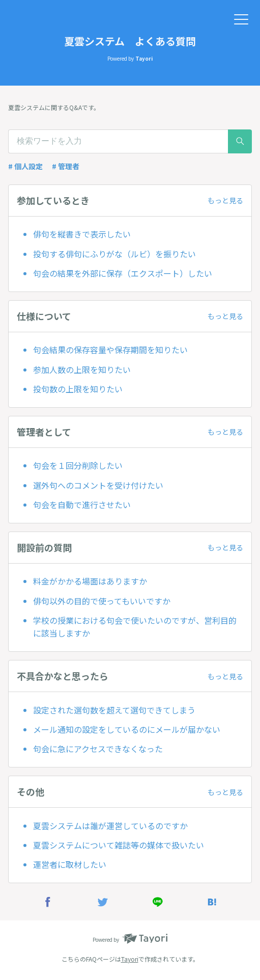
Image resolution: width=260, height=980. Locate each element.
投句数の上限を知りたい (78, 389)
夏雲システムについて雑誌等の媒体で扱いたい (119, 845)
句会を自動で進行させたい (82, 505)
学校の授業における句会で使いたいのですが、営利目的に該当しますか (135, 627)
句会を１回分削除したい (78, 465)
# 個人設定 (25, 166)
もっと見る (225, 200)
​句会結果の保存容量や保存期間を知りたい (110, 350)
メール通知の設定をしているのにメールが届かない (127, 729)
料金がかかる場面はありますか (90, 581)
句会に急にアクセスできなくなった (98, 749)
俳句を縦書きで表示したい (82, 234)
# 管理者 (66, 166)
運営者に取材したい (70, 864)
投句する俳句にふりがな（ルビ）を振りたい (114, 254)
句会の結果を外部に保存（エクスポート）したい (123, 273)
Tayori (130, 959)
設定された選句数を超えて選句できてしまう (114, 710)
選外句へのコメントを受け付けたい (98, 485)
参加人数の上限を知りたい (82, 369)
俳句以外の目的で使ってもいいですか (102, 601)
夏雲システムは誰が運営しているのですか (110, 826)
